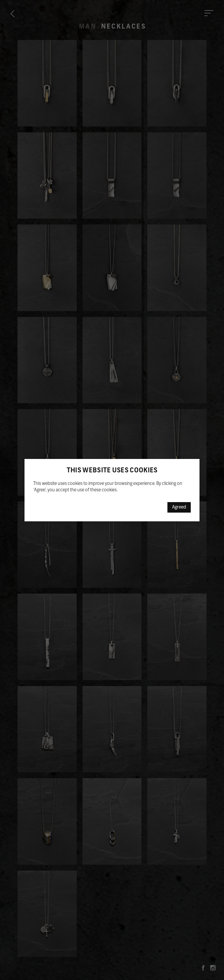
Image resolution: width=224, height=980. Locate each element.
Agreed (179, 507)
